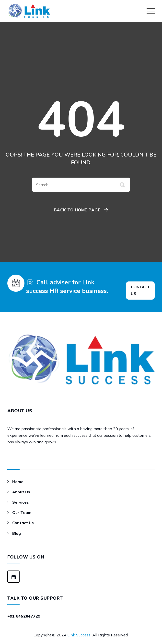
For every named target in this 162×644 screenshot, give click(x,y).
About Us (21, 492)
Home (18, 482)
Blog (17, 533)
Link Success (79, 635)
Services (21, 502)
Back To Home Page (77, 210)
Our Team (22, 512)
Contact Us (23, 523)
